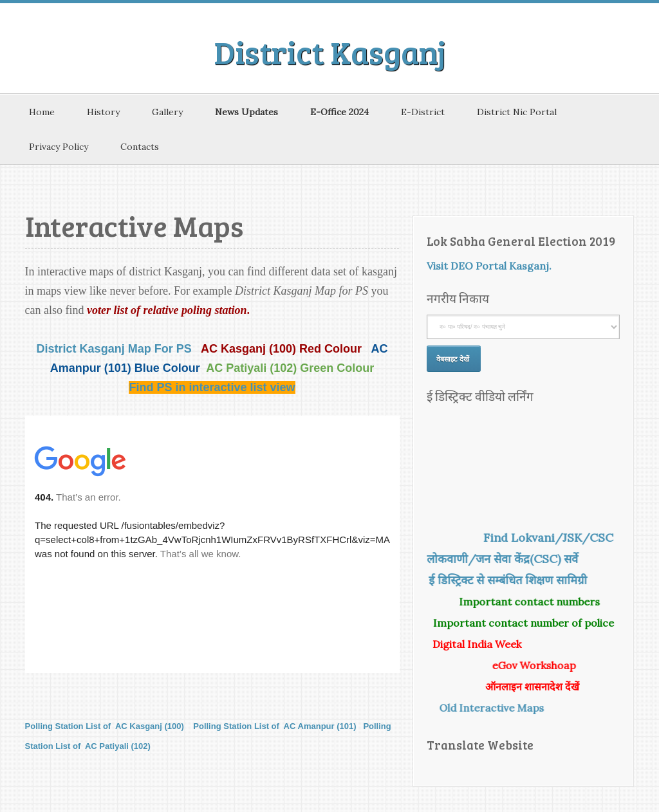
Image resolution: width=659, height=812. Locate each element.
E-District (423, 112)
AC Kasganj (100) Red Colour (283, 349)
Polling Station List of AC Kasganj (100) (105, 726)
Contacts (140, 147)
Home (42, 112)
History (103, 112)
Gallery (167, 112)
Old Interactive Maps (497, 708)
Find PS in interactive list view (212, 387)
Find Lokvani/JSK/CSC (543, 538)
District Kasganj (330, 51)
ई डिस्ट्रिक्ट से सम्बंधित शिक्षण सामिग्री (514, 580)
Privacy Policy (59, 147)
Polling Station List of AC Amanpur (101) (274, 726)
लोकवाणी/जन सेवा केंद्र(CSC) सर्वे (508, 559)
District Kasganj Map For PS (114, 349)
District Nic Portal (517, 112)
